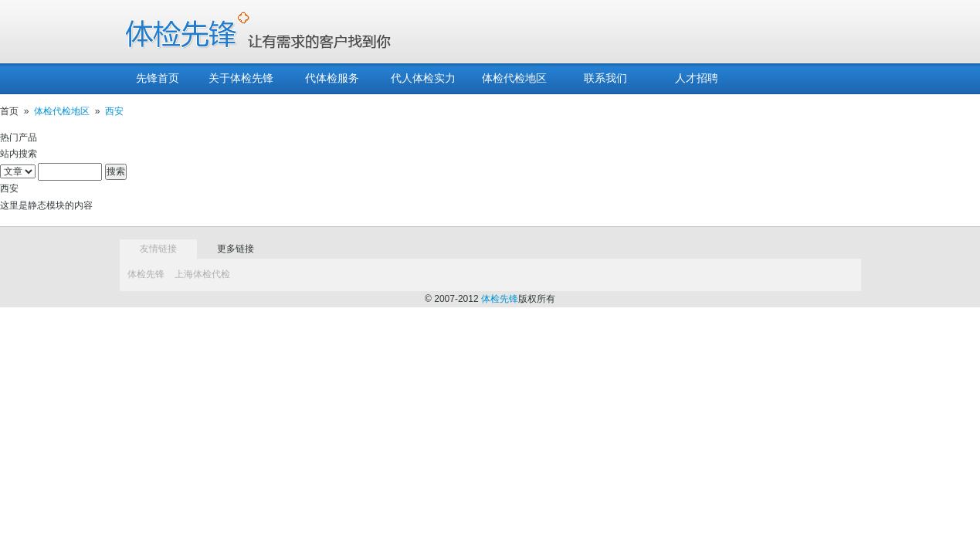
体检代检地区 (514, 78)
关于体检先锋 (241, 78)
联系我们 (605, 78)
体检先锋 (146, 274)
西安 (114, 111)
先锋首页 (158, 78)
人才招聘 (697, 78)
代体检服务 (332, 78)
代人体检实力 (423, 78)
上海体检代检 (202, 274)
